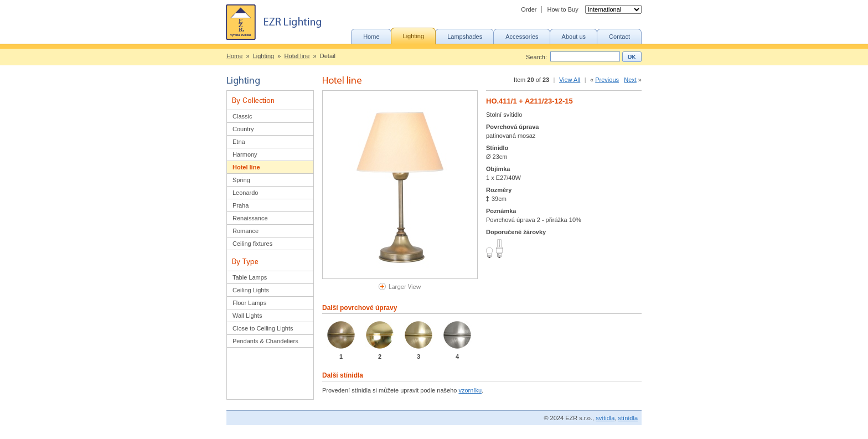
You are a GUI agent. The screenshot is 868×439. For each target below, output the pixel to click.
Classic (242, 116)
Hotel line (297, 56)
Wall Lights (247, 316)
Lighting (264, 56)
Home (234, 56)
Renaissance (250, 218)
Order (529, 9)
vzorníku (470, 390)
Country (243, 129)
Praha (241, 205)
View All (570, 80)
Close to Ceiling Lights (263, 328)
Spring (241, 180)
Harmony (245, 154)
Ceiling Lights (251, 290)
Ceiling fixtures (252, 244)
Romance (246, 231)
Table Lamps (250, 277)
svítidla (605, 418)
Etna (239, 142)
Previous (607, 80)
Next (630, 80)
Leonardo (246, 193)
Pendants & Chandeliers (265, 341)
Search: (536, 57)
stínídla (628, 418)
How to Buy (562, 9)
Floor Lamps (249, 303)
